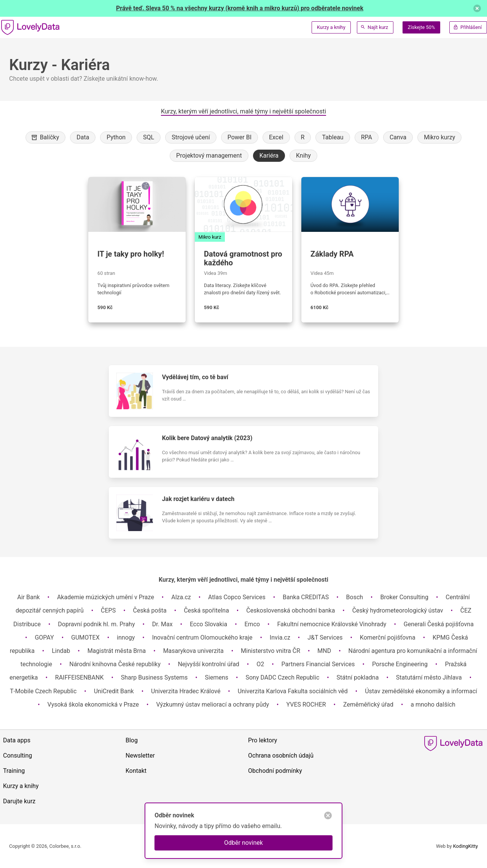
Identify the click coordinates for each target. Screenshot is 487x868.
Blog (132, 740)
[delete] (477, 8)
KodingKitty (466, 846)
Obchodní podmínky (275, 771)
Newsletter (140, 756)
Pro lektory (263, 740)
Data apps (17, 740)
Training (14, 771)
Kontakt (136, 771)
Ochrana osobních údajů (281, 756)
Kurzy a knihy (331, 27)
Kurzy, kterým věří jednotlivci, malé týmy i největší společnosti (243, 111)
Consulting (18, 756)
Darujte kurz (19, 801)
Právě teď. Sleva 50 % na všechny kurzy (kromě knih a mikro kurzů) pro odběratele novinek (240, 8)
